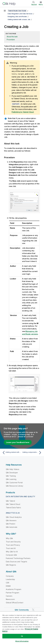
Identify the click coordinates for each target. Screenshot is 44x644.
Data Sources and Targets (16, 561)
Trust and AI (11, 548)
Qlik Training (11, 476)
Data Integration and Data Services (20, 14)
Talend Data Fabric (13, 507)
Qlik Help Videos (13, 469)
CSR (8, 583)
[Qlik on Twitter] (33, 610)
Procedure (11, 40)
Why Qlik (9, 538)
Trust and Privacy (13, 545)
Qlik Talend (10, 501)
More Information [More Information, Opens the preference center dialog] (22, 641)
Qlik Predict (11, 524)
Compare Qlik (11, 555)
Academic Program (14, 589)
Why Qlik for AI (12, 552)
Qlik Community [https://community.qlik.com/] (22, 610)
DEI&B (8, 586)
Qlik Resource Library (14, 486)
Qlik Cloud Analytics (14, 517)
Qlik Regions (11, 565)
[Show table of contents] (5, 11)
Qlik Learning (11, 479)
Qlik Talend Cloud (13, 504)
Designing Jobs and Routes (17, 16)
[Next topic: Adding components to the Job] (32, 452)
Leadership (10, 579)
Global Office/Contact (15, 602)
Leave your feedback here (18, 442)
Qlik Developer (12, 472)
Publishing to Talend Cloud (23, 112)
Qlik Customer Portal (14, 482)
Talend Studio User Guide (17, 11)
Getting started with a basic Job (19, 19)
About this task (12, 37)
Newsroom (10, 599)
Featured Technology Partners (18, 558)
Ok (22, 636)
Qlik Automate (12, 527)
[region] (22, 628)
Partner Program (12, 593)
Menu (41, 5)
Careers (9, 596)
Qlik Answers (11, 520)
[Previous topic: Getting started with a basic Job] (12, 452)
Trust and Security (13, 542)
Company (10, 576)
